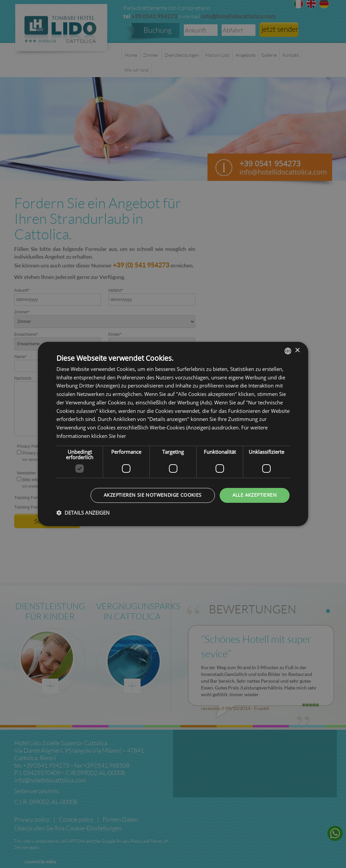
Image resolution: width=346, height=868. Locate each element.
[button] (83, 513)
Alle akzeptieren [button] (255, 495)
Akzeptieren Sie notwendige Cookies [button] (153, 495)
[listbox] (288, 351)
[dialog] (173, 434)
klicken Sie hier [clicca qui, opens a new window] (109, 436)
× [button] (297, 350)
